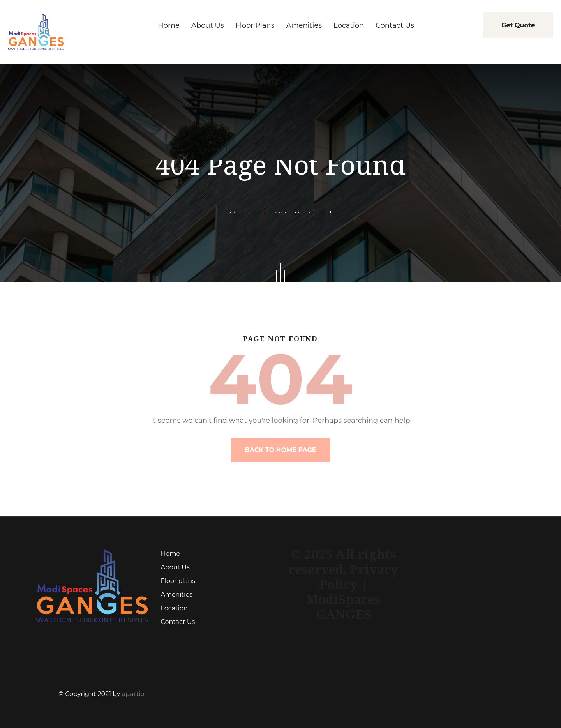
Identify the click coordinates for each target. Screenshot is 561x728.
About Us (175, 567)
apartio (133, 694)
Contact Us (178, 622)
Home (171, 554)
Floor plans (178, 581)
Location (174, 608)
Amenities (177, 595)
